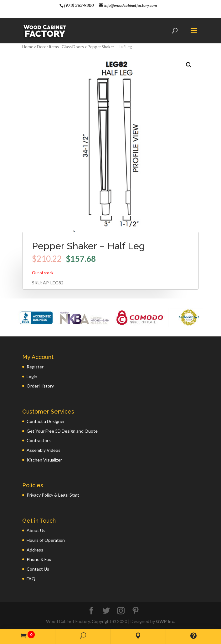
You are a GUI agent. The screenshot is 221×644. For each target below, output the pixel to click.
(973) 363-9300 (79, 5)
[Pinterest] (136, 611)
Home (28, 47)
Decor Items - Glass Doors (60, 47)
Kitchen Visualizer (44, 460)
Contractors (39, 440)
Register (35, 367)
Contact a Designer (46, 421)
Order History (40, 386)
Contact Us (38, 569)
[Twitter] (106, 611)
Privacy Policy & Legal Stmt (53, 495)
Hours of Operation (46, 540)
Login (32, 376)
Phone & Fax (39, 559)
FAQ (31, 579)
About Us (36, 530)
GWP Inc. (165, 621)
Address (35, 550)
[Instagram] (121, 611)
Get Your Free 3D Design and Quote (62, 431)
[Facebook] (91, 611)
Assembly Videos (44, 450)
